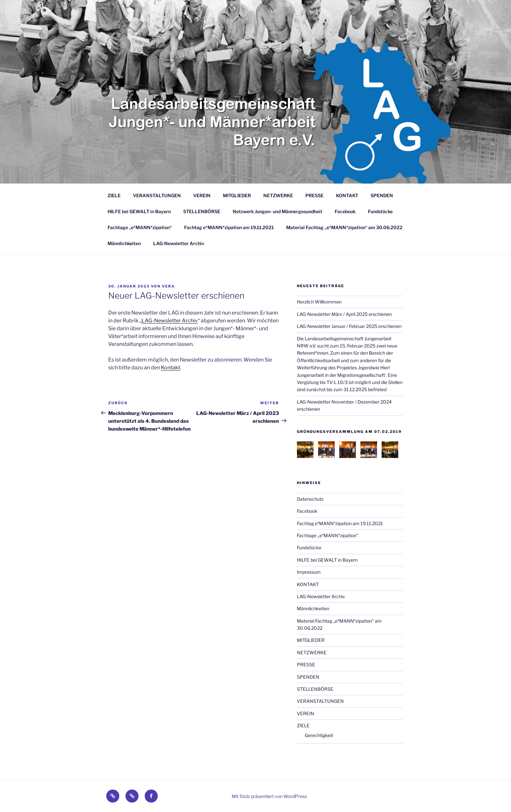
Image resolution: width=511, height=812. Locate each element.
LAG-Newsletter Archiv (179, 243)
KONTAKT (347, 195)
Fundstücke (380, 211)
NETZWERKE (278, 195)
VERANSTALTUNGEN (157, 195)
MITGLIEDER (237, 195)
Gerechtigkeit (319, 735)
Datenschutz (310, 499)
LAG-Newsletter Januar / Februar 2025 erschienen (349, 326)
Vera (168, 286)
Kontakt (171, 368)
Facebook (345, 211)
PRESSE (314, 195)
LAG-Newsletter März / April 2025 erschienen (344, 314)
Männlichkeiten (124, 243)
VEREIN (202, 195)
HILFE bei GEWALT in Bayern (139, 211)
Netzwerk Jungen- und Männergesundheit (277, 211)
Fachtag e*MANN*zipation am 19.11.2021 (229, 227)
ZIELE (114, 195)
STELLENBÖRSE (202, 211)
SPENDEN (382, 195)
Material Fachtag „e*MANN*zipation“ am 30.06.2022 (344, 227)
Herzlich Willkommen (319, 302)
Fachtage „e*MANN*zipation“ (140, 227)
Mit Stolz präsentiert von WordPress (269, 796)
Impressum (309, 572)
